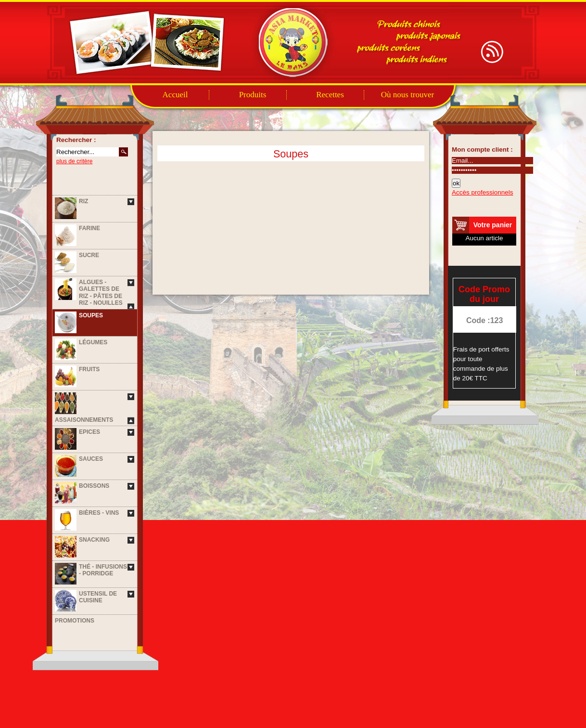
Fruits (89, 369)
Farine (89, 228)
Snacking (94, 540)
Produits (253, 95)
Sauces (91, 459)
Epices (89, 432)
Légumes (93, 342)
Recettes (330, 95)
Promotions (75, 621)
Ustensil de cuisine (98, 597)
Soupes (91, 315)
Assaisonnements (84, 420)
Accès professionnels (483, 192)
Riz (83, 201)
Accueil (175, 95)
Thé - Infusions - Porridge (103, 570)
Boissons (94, 486)
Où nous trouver (408, 95)
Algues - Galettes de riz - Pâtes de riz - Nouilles (101, 292)
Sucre (89, 255)
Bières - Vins (99, 513)
